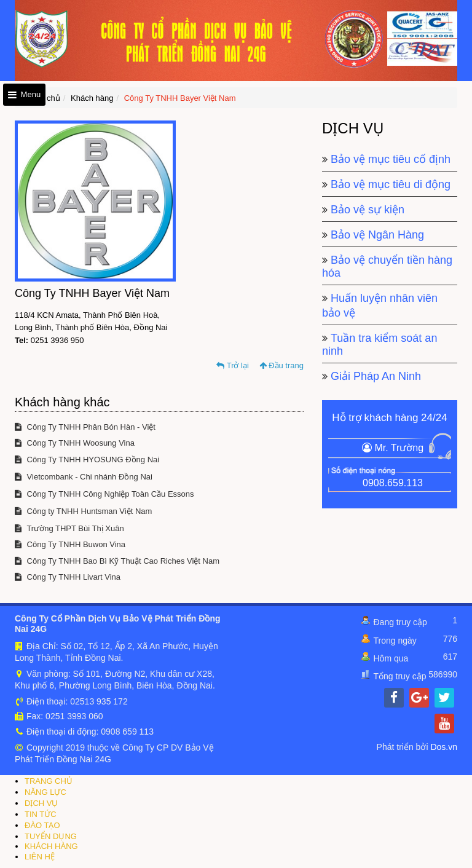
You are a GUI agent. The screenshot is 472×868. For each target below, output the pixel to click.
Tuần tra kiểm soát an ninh (380, 345)
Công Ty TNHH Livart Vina (68, 577)
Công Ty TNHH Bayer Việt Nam (180, 98)
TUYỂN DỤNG (51, 836)
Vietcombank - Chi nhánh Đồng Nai (84, 477)
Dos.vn (444, 747)
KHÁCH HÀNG (51, 846)
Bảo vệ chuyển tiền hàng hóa (387, 266)
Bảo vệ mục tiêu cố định (391, 159)
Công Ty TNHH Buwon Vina (70, 544)
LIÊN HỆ (40, 857)
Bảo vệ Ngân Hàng (377, 235)
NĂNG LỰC (45, 792)
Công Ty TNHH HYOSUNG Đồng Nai (87, 460)
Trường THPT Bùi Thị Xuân (69, 528)
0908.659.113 (393, 483)
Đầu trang (281, 365)
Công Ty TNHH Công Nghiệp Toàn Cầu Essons (104, 494)
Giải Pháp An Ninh (376, 376)
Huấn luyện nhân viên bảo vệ (380, 306)
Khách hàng (92, 98)
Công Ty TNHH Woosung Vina (75, 443)
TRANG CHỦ (49, 781)
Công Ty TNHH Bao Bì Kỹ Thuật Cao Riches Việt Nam (117, 561)
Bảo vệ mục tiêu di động (391, 184)
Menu (24, 95)
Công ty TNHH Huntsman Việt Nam (83, 511)
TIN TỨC (41, 814)
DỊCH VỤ (41, 803)
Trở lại (233, 365)
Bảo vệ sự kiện (368, 210)
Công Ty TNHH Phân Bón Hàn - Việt (85, 427)
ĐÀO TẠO (42, 825)
